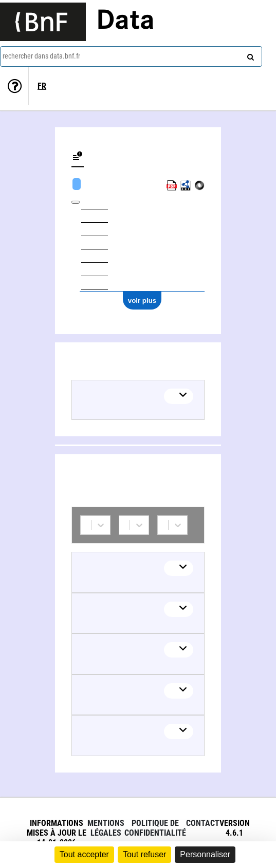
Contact (203, 823)
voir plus (142, 301)
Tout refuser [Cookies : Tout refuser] (144, 854)
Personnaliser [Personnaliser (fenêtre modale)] (205, 854)
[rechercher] (249, 55)
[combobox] (131, 56)
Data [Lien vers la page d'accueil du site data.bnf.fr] (125, 22)
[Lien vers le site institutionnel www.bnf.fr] (43, 22)
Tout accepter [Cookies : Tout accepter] (84, 854)
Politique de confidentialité (155, 828)
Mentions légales (106, 828)
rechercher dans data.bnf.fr (41, 56)
